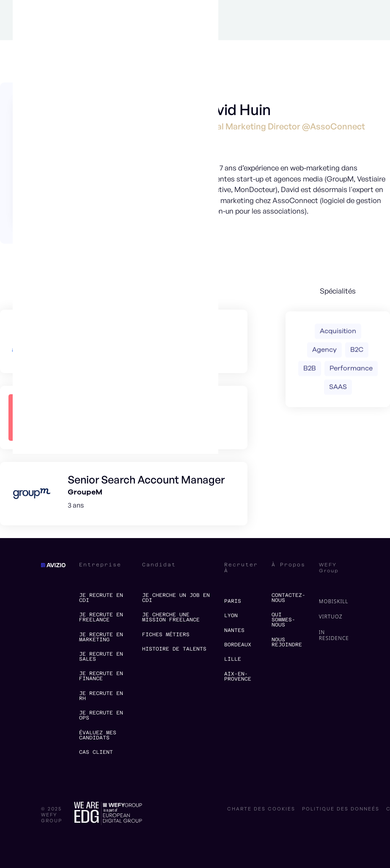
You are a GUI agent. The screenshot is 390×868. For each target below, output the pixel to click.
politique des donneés (341, 809)
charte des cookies (261, 809)
